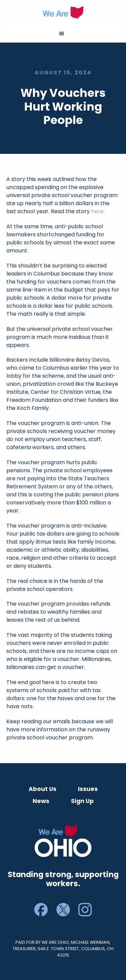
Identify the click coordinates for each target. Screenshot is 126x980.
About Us (43, 789)
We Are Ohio (63, 12)
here (97, 211)
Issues (88, 789)
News (41, 801)
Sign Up (82, 801)
